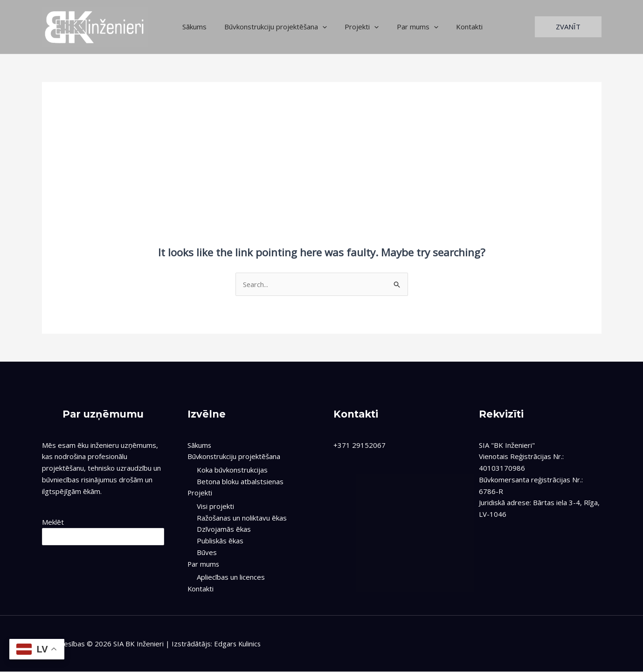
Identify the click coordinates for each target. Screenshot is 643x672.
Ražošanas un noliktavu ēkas (242, 518)
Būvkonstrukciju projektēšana (270, 27)
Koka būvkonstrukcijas (232, 470)
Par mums (404, 27)
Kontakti (452, 27)
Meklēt (53, 522)
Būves (207, 552)
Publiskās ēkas (220, 541)
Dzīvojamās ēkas (224, 529)
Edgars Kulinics (238, 644)
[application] (317, 27)
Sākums (193, 27)
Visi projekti (215, 506)
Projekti (352, 27)
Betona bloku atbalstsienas (240, 481)
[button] (568, 27)
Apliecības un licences (231, 577)
